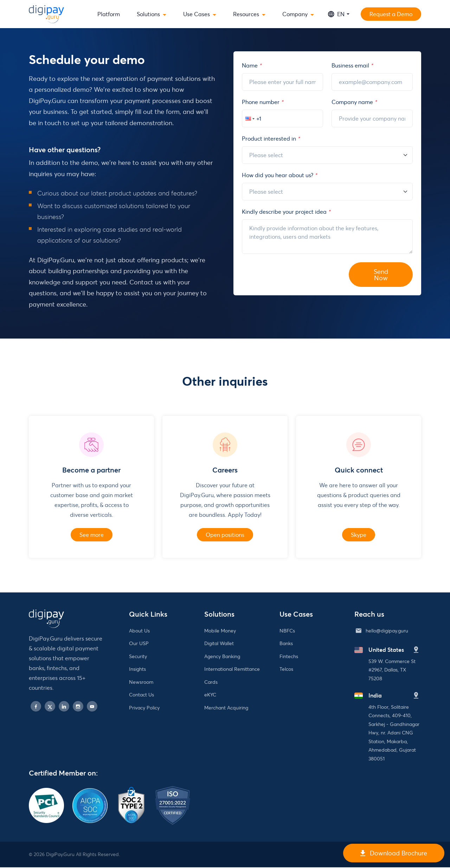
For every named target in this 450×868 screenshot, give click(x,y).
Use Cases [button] (197, 14)
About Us (139, 631)
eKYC (210, 695)
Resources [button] (246, 14)
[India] (416, 696)
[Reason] (327, 155)
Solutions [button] (148, 14)
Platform (109, 14)
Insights (137, 670)
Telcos (286, 670)
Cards (211, 683)
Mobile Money (220, 631)
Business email (352, 65)
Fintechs (289, 657)
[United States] (416, 651)
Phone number (262, 102)
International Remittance (232, 670)
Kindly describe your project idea (286, 211)
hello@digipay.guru (387, 631)
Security (138, 657)
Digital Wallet (219, 644)
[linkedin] (64, 707)
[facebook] (36, 707)
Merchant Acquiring (226, 708)
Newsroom (141, 683)
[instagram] (78, 707)
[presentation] (295, 273)
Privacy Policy (144, 708)
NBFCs (287, 631)
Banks (286, 644)
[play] (92, 707)
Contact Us (142, 695)
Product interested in (271, 138)
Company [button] (295, 14)
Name (252, 65)
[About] (327, 192)
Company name (354, 102)
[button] (249, 118)
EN (336, 14)
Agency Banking (222, 657)
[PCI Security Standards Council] (46, 793)
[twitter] (50, 707)
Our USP (139, 644)
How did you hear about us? (279, 175)
